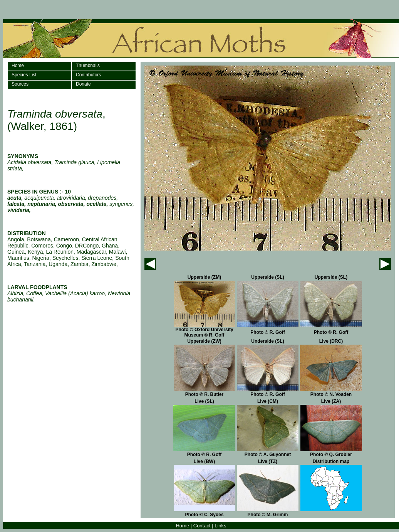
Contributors (88, 75)
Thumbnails (88, 66)
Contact (202, 526)
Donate (83, 84)
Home (18, 66)
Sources (20, 84)
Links (220, 526)
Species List (24, 75)
